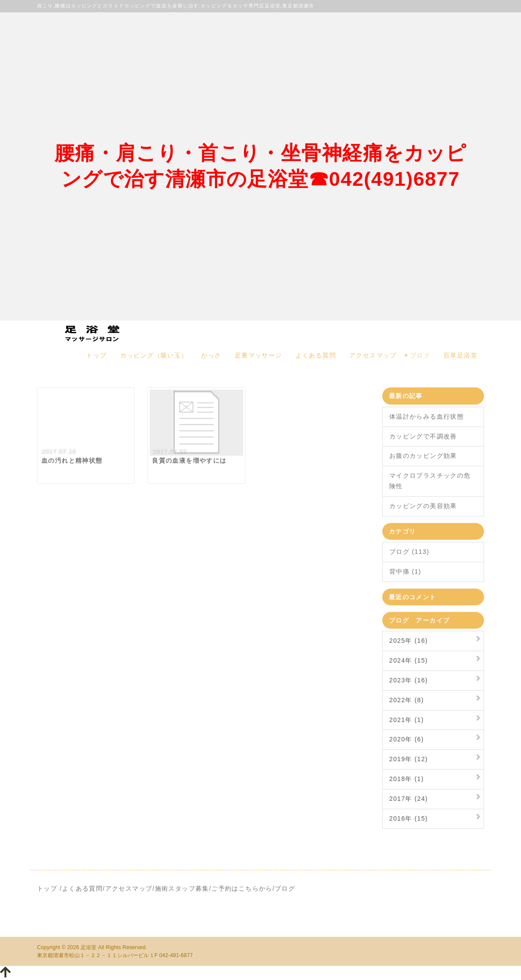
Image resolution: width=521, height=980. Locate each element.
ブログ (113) (409, 552)
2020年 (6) (407, 739)
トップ (96, 355)
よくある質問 (316, 355)
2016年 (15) (409, 818)
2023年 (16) (409, 680)
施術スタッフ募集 (182, 888)
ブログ (420, 355)
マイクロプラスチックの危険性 (430, 481)
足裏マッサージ (259, 355)
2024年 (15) (409, 660)
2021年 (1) (407, 720)
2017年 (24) (409, 799)
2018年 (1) (407, 779)
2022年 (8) (407, 700)
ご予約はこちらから (242, 888)
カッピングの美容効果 (423, 506)
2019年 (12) (409, 759)
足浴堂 (89, 947)
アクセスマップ (373, 355)
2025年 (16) (409, 641)
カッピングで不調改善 (423, 436)
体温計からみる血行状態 (427, 416)
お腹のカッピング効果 (423, 456)
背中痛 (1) (405, 571)
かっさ (211, 355)
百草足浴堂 (460, 355)
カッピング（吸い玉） (154, 355)
